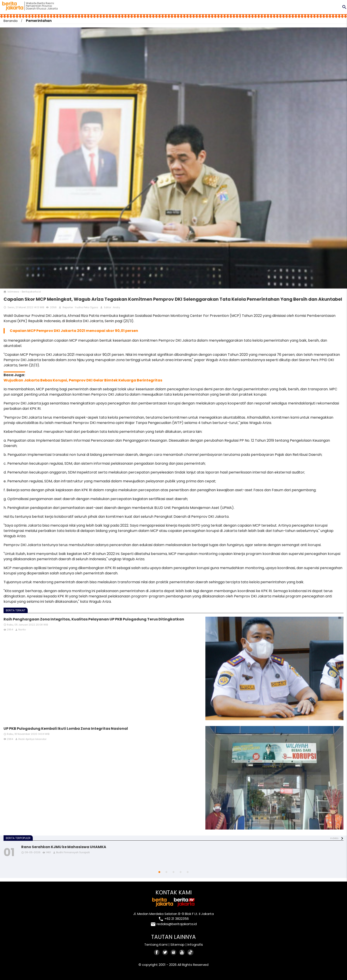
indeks (334, 838)
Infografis (195, 944)
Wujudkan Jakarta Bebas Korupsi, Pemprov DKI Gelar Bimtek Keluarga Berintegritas (83, 380)
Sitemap (177, 944)
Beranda (11, 21)
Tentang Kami (156, 944)
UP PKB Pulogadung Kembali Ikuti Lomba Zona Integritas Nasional (66, 729)
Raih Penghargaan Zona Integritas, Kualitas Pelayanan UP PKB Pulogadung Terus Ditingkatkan (94, 619)
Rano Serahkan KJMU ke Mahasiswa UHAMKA (64, 847)
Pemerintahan (39, 21)
